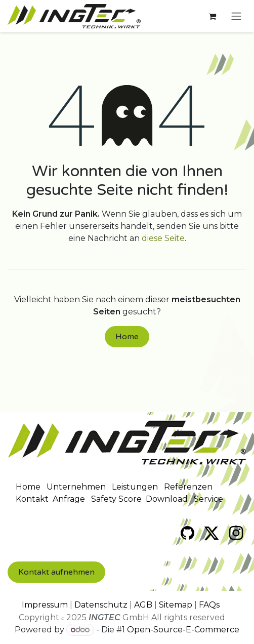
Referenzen (188, 487)
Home (127, 337)
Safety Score (116, 499)
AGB (143, 605)
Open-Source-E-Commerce (183, 630)
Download (167, 499)
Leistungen (135, 487)
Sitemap (176, 605)
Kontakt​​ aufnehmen (56, 572)
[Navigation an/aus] (236, 16)
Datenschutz (101, 605)
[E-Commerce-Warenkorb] (212, 16)
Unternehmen (76, 487)
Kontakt (32, 499)
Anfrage (69, 499)
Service (208, 499)
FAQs (209, 605)
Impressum (45, 605)
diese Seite (163, 238)
